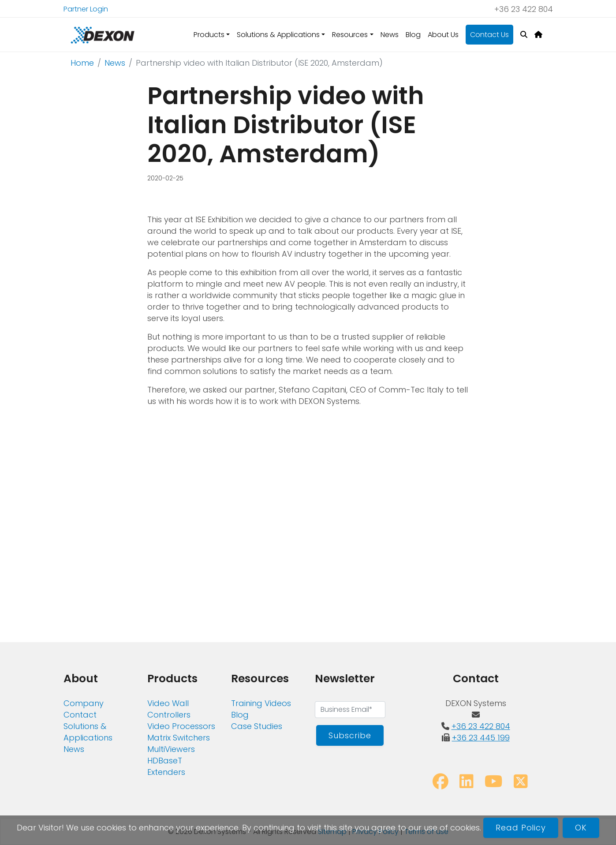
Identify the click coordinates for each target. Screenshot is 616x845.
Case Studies (257, 726)
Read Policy (521, 828)
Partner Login (86, 9)
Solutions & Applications (88, 732)
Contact (80, 715)
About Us (443, 35)
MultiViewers (171, 749)
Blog (413, 35)
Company (84, 703)
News (390, 35)
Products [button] (209, 35)
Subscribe (350, 735)
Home (82, 63)
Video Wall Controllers (169, 709)
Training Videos (261, 703)
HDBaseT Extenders (166, 766)
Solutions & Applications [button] (278, 35)
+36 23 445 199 (481, 738)
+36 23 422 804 (524, 9)
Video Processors (181, 726)
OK (581, 828)
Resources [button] (350, 35)
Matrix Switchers (179, 738)
